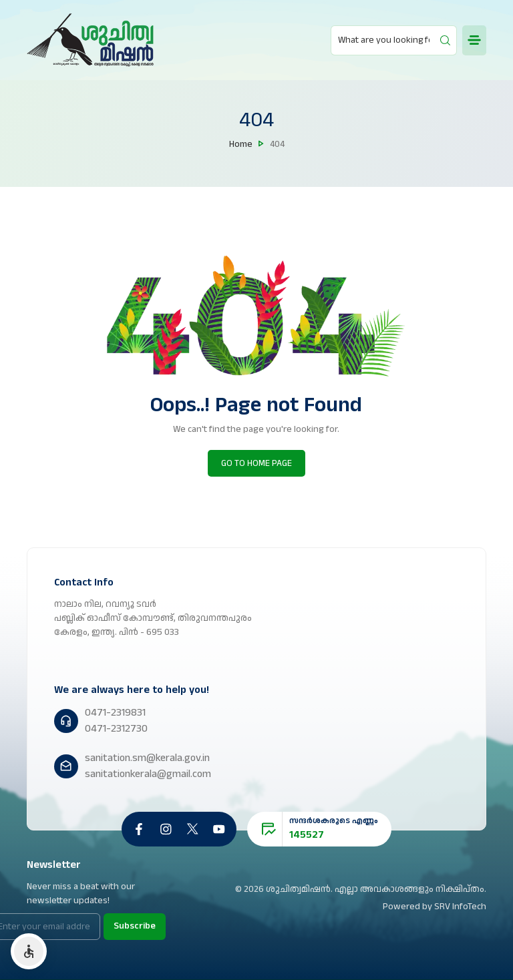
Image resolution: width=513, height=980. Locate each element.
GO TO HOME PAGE (256, 463)
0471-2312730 (116, 729)
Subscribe (135, 926)
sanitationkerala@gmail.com (148, 774)
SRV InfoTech (460, 907)
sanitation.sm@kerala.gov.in (147, 758)
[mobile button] (474, 40)
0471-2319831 (115, 713)
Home (241, 144)
